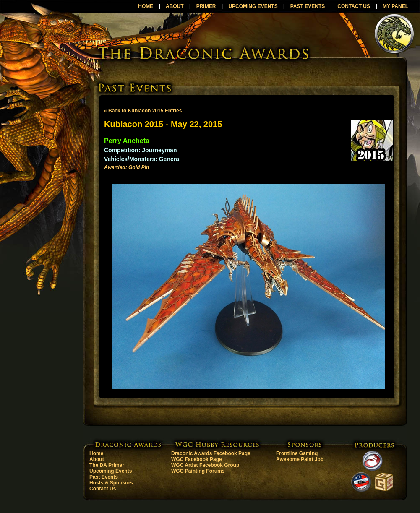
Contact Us (103, 489)
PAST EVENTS (308, 6)
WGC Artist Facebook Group (205, 465)
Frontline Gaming (297, 453)
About (97, 459)
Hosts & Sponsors (111, 483)
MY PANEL (395, 6)
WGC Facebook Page (197, 459)
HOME (146, 6)
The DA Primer (107, 465)
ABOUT (175, 6)
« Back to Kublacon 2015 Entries (143, 111)
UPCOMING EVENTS (253, 6)
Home (96, 453)
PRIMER (206, 6)
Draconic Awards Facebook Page (211, 453)
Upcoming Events (111, 471)
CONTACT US (354, 6)
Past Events (104, 477)
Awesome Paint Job (300, 459)
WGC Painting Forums (198, 471)
